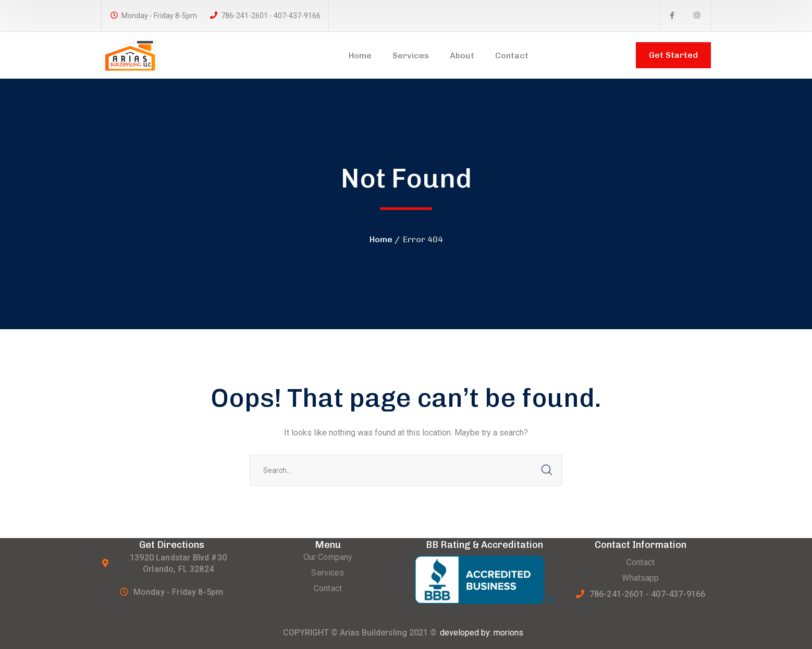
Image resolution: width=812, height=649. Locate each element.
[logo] (144, 54)
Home (381, 239)
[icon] (672, 16)
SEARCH (547, 470)
